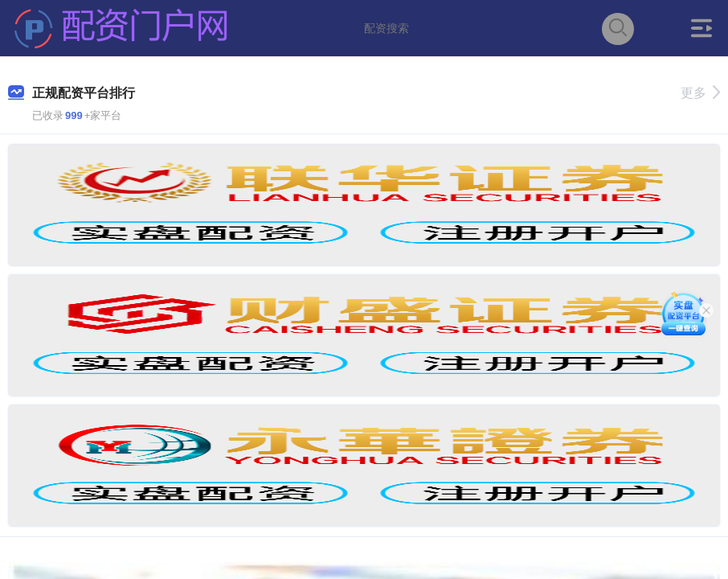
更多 (700, 93)
